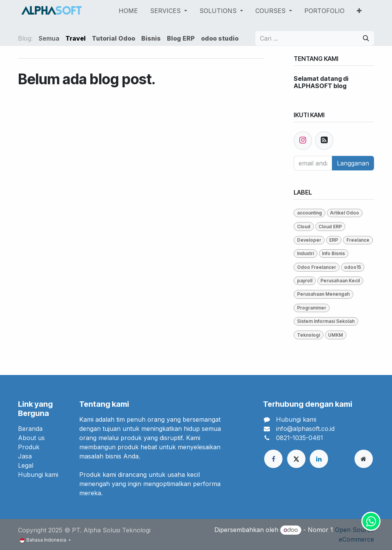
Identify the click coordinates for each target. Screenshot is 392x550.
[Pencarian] (366, 38)
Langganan (353, 163)
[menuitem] (128, 11)
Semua (49, 38)
